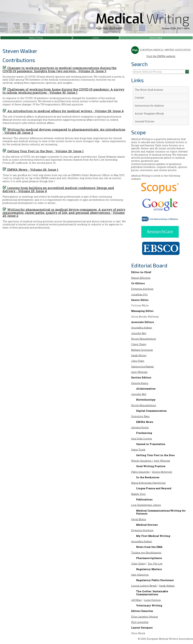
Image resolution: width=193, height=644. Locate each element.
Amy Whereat (139, 372)
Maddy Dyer (138, 494)
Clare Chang (138, 564)
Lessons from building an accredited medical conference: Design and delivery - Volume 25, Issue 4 (58, 189)
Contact (140, 98)
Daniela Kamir (140, 383)
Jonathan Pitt (139, 294)
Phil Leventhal (140, 622)
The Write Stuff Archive (149, 90)
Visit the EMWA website (161, 55)
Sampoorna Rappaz (142, 367)
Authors (96, 38)
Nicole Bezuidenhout (144, 339)
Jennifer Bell (139, 333)
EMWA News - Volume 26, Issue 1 (30, 169)
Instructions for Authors (149, 106)
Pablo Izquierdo (140, 472)
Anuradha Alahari (142, 328)
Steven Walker (156, 38)
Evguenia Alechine (142, 289)
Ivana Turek (138, 450)
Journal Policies (145, 121)
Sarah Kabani (167, 586)
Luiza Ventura (152, 600)
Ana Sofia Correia (141, 439)
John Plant (138, 361)
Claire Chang (139, 344)
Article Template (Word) (149, 114)
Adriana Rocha (140, 427)
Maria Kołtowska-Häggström (148, 483)
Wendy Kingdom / (142, 461)
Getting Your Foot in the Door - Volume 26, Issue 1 (43, 151)
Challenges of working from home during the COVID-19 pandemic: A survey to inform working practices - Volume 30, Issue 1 (63, 91)
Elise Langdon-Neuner (145, 617)
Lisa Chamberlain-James (146, 505)
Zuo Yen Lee (155, 564)
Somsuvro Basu (140, 416)
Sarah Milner (139, 355)
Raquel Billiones (141, 278)
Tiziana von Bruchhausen (146, 553)
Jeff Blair (136, 600)
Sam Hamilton (140, 575)
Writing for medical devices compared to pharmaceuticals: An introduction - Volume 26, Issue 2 (64, 131)
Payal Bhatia (139, 519)
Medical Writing (36, 38)
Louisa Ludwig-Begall (144, 586)
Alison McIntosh (162, 472)
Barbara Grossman (142, 350)
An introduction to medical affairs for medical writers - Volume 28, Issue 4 (63, 111)
